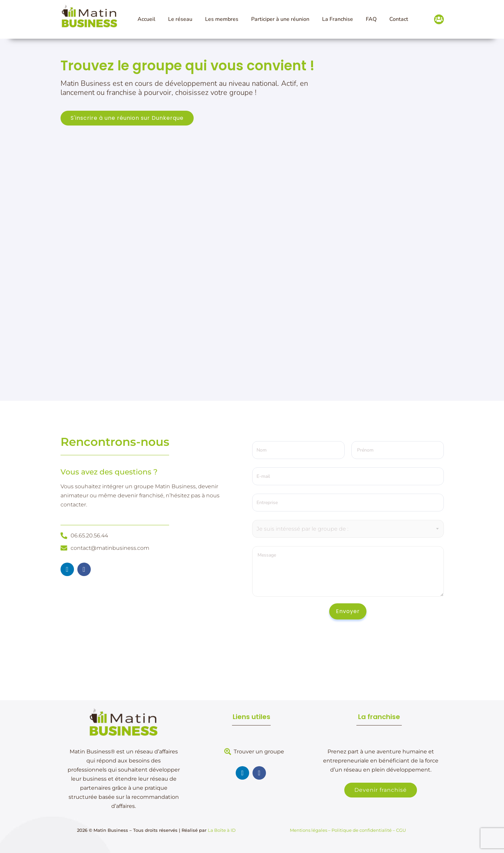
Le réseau (180, 19)
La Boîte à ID (222, 830)
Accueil (146, 19)
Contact (399, 19)
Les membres (222, 19)
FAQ (371, 19)
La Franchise (338, 19)
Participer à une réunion (280, 19)
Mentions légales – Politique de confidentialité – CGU (348, 830)
